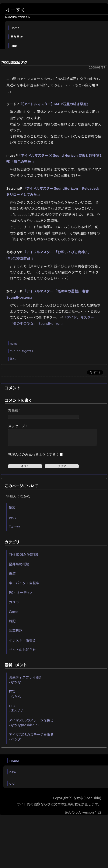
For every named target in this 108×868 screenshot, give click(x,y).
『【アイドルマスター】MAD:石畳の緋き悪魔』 (54, 104)
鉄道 (12, 576)
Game (14, 343)
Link (14, 46)
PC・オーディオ (21, 596)
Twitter (15, 530)
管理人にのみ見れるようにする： (34, 458)
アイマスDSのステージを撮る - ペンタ (31, 740)
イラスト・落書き (22, 643)
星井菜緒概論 (19, 567)
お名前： (15, 410)
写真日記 (16, 634)
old (12, 786)
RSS (12, 511)
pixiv (13, 520)
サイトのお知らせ (22, 653)
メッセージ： (18, 426)
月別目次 (17, 37)
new (13, 775)
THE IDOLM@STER (22, 351)
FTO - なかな (15, 697)
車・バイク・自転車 (24, 586)
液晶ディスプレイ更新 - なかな (26, 683)
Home (15, 28)
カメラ (14, 605)
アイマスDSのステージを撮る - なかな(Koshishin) (31, 725)
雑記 (13, 359)
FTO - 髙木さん (17, 711)
